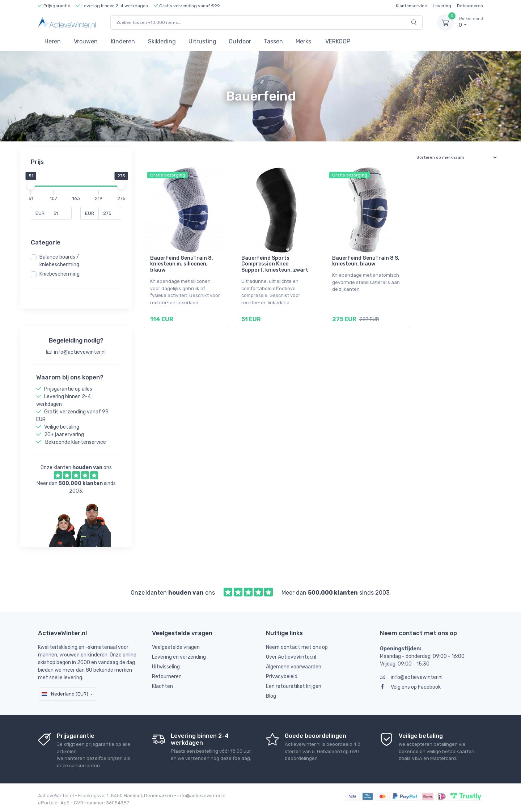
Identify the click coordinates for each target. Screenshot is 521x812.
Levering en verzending (179, 657)
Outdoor (240, 41)
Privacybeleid (282, 677)
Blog (271, 696)
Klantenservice (411, 6)
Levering (442, 6)
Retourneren (470, 6)
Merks (303, 41)
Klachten (162, 686)
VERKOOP (338, 41)
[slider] (31, 186)
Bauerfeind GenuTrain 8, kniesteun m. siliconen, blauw (182, 264)
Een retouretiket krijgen (294, 686)
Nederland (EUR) (65, 694)
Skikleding (162, 41)
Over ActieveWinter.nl (291, 657)
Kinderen (123, 41)
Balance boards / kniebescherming (59, 261)
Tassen (273, 41)
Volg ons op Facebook (410, 687)
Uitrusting (202, 41)
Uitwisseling (166, 667)
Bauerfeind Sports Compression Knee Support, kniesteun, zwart (275, 264)
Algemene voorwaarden (294, 667)
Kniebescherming (60, 274)
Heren (53, 41)
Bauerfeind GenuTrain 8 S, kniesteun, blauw (366, 261)
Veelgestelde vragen (176, 647)
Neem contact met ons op (297, 647)
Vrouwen (86, 41)
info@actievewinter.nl (411, 677)
